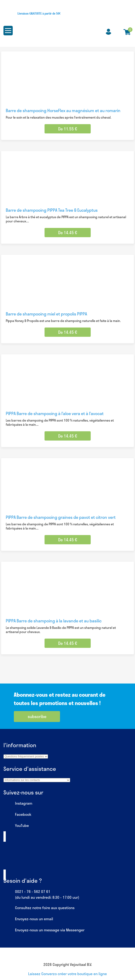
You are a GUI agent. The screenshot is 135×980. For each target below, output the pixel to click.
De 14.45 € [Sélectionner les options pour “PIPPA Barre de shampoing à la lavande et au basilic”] (68, 643)
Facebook (17, 815)
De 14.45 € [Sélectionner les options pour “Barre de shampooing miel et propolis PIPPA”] (68, 332)
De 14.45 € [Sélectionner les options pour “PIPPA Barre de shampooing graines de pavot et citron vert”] (68, 540)
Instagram (18, 804)
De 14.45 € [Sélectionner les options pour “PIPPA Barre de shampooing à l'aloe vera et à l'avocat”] (68, 436)
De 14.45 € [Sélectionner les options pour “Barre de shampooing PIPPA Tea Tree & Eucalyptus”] (68, 233)
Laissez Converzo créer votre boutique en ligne (67, 974)
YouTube (16, 826)
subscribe (37, 716)
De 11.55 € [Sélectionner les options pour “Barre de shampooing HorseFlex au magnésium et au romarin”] (68, 129)
